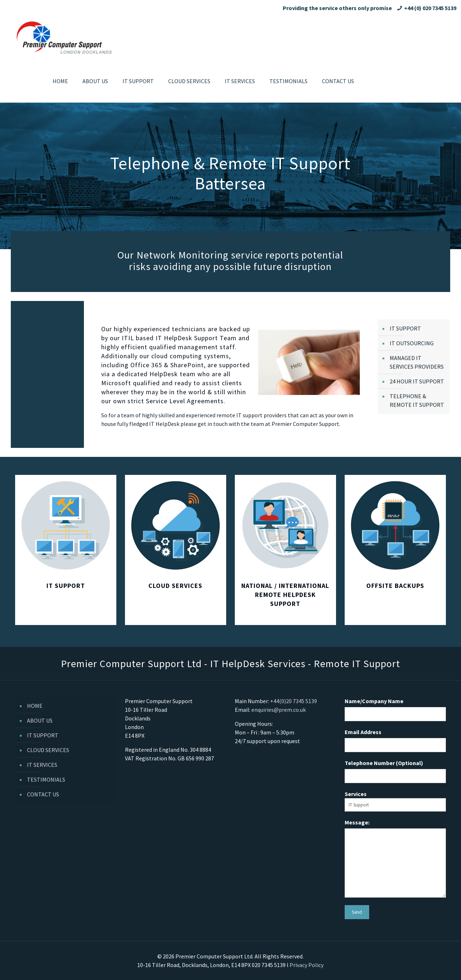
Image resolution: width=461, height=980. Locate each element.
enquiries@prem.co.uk (279, 710)
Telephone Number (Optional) (384, 763)
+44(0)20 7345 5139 (294, 701)
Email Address (363, 732)
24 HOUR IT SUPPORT (417, 381)
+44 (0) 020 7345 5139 (430, 8)
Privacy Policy (306, 965)
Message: (357, 822)
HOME (35, 706)
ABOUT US (40, 720)
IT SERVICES (42, 765)
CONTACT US (43, 794)
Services (395, 801)
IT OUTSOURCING (412, 343)
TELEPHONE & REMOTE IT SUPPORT (417, 400)
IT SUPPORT (405, 328)
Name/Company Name (374, 701)
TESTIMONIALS (46, 779)
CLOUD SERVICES (48, 750)
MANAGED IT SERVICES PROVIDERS (417, 362)
